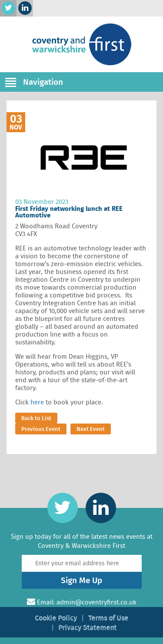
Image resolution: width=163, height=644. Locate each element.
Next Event (91, 429)
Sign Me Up (81, 580)
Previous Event (41, 429)
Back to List (36, 418)
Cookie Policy (56, 618)
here (37, 402)
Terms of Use (108, 618)
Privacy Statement (87, 628)
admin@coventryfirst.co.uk (96, 602)
